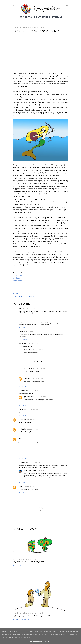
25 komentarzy (24, 619)
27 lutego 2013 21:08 (33, 343)
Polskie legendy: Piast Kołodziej (33, 616)
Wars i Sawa (17, 275)
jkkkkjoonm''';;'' (29, 397)
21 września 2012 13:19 (29, 308)
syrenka (25, 296)
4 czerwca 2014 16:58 (37, 378)
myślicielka (22, 419)
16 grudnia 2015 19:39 (32, 419)
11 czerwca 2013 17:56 (39, 369)
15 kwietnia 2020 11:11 (45, 471)
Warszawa (31, 296)
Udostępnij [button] (16, 293)
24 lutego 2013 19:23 (33, 332)
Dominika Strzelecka (31, 470)
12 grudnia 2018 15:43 (32, 439)
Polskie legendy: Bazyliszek (30, 562)
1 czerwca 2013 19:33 (39, 359)
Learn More (37, 641)
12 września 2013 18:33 (34, 409)
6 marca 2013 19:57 (38, 349)
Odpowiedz (23, 316)
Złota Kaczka (18, 281)
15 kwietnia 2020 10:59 (34, 463)
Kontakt (56, 17)
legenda (20, 296)
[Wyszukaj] (67, 5)
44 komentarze (25, 566)
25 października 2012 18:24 (35, 320)
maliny (21, 487)
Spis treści (25, 17)
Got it (48, 641)
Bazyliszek (17, 278)
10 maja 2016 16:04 (40, 397)
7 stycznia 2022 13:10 (30, 487)
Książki (45, 17)
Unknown (28, 378)
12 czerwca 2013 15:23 (33, 391)
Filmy (36, 17)
